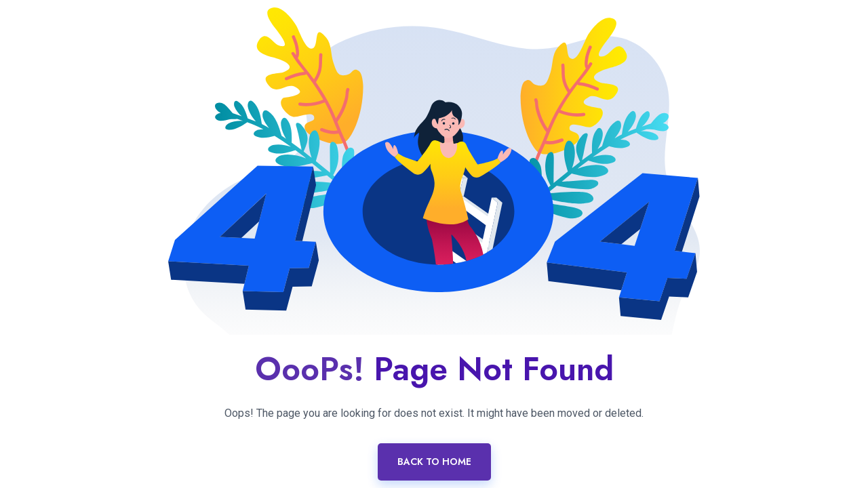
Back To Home (434, 462)
